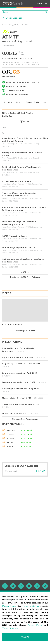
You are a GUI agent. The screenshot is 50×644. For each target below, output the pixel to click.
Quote (19, 103)
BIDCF (10, 450)
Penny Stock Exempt (16, 87)
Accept (25, 637)
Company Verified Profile (22, 83)
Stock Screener (12, 19)
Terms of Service (31, 606)
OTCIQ (40, 4)
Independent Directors (17, 95)
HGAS (10, 446)
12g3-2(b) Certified (15, 91)
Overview (8, 103)
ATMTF (22, 26)
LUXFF (10, 442)
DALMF (11, 434)
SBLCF (10, 438)
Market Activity (8, 26)
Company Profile (32, 103)
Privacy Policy (9, 606)
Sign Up (40, 475)
